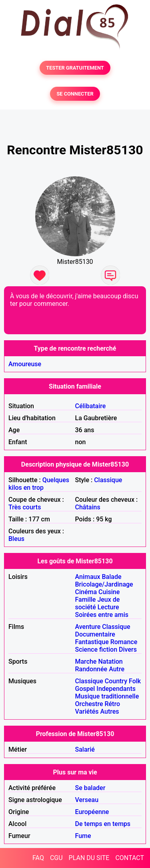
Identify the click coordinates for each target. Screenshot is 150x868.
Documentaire (95, 634)
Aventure (88, 627)
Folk (135, 681)
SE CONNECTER (75, 94)
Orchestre (89, 704)
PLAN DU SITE (89, 858)
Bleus (16, 539)
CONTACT (130, 858)
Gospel (85, 689)
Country (116, 681)
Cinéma (86, 592)
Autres (110, 711)
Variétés (87, 711)
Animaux (88, 577)
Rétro (112, 704)
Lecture (108, 607)
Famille (86, 600)
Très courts (25, 507)
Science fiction (96, 650)
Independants (116, 689)
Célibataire (91, 406)
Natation (110, 661)
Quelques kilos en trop (39, 484)
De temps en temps (103, 824)
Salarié (85, 749)
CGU (56, 858)
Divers (128, 650)
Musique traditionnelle (107, 696)
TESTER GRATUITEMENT (75, 68)
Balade (111, 577)
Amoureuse (25, 364)
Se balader (90, 788)
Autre (117, 669)
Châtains (88, 507)
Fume (83, 836)
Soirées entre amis (102, 615)
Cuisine (109, 592)
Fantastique (92, 642)
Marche (86, 661)
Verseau (87, 800)
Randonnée (91, 669)
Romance (124, 642)
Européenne (92, 812)
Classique (108, 480)
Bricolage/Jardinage (104, 584)
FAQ (38, 858)
